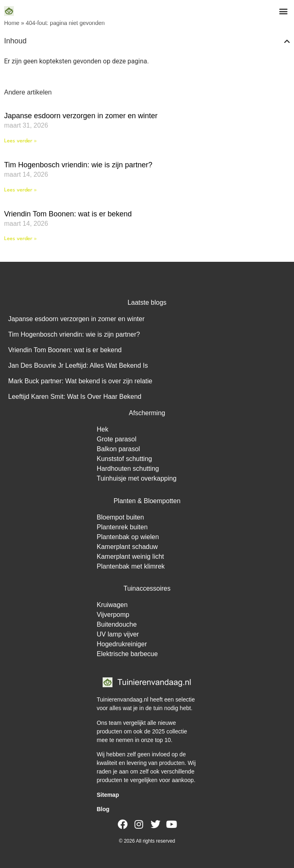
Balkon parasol (119, 449)
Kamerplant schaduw (127, 547)
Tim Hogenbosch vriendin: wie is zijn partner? (78, 165)
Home (12, 23)
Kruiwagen (112, 605)
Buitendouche (117, 624)
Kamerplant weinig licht (131, 557)
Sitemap (108, 795)
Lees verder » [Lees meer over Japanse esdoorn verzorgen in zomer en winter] (20, 141)
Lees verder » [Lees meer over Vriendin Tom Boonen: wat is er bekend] (20, 239)
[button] (283, 11)
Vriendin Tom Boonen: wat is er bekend (68, 214)
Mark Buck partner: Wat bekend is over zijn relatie (80, 381)
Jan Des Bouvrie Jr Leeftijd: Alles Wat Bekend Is (78, 365)
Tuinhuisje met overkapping (137, 478)
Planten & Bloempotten (147, 501)
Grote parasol (117, 439)
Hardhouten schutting (128, 469)
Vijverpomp (113, 615)
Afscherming (147, 413)
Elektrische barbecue (127, 654)
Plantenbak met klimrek (131, 566)
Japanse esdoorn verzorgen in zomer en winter (81, 116)
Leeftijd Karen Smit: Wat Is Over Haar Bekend (75, 397)
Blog (103, 809)
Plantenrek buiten (122, 527)
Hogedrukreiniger (122, 644)
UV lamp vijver (118, 634)
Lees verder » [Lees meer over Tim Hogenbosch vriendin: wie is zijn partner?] (20, 190)
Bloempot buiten (121, 517)
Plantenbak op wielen (128, 537)
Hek (103, 429)
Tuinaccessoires (147, 588)
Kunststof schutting (125, 459)
